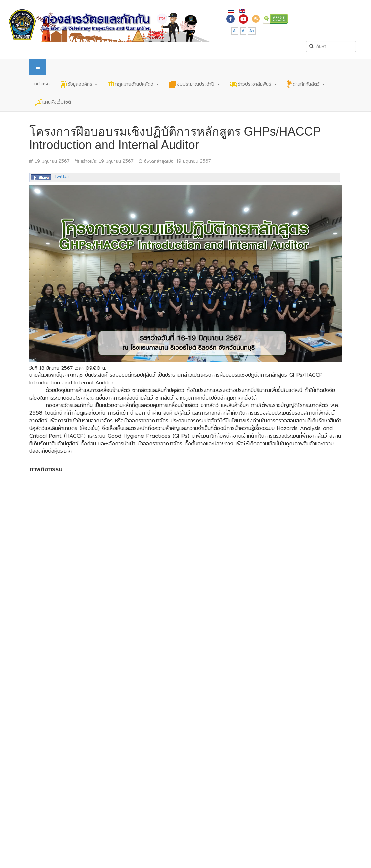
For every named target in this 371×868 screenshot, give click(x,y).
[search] (331, 46)
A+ (252, 31)
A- (235, 31)
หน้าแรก (42, 84)
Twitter (62, 176)
